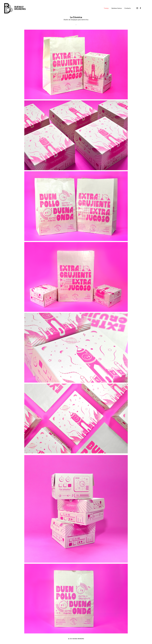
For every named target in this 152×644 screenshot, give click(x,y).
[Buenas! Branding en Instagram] (137, 8)
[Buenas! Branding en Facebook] (140, 8)
